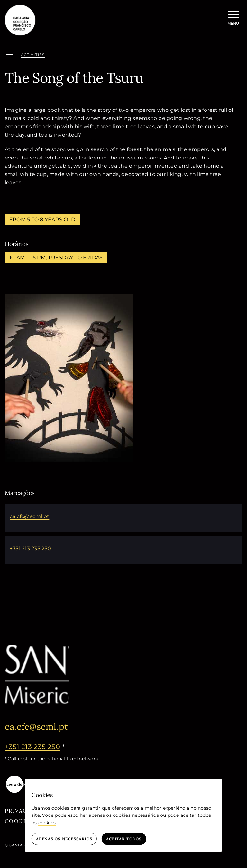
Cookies (19, 821)
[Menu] (233, 19)
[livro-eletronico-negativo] (27, 777)
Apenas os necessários (64, 839)
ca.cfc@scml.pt (29, 516)
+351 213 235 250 (30, 549)
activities (33, 55)
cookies (47, 823)
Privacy (18, 811)
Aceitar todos (124, 839)
